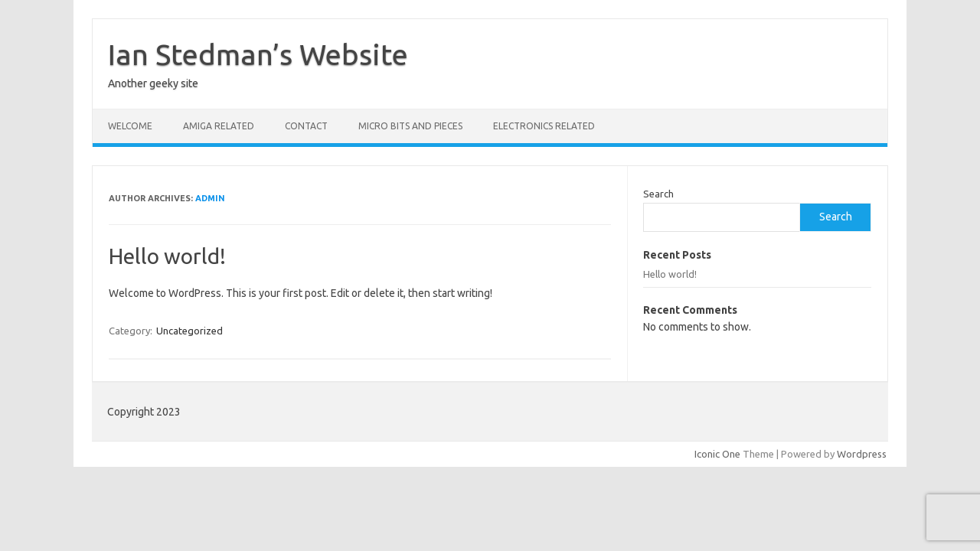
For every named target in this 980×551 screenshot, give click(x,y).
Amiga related (219, 126)
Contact (306, 126)
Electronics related (544, 126)
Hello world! (167, 256)
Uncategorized (189, 331)
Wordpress (862, 454)
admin (210, 198)
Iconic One (717, 454)
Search (658, 194)
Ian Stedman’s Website (258, 54)
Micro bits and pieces (410, 126)
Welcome (130, 126)
